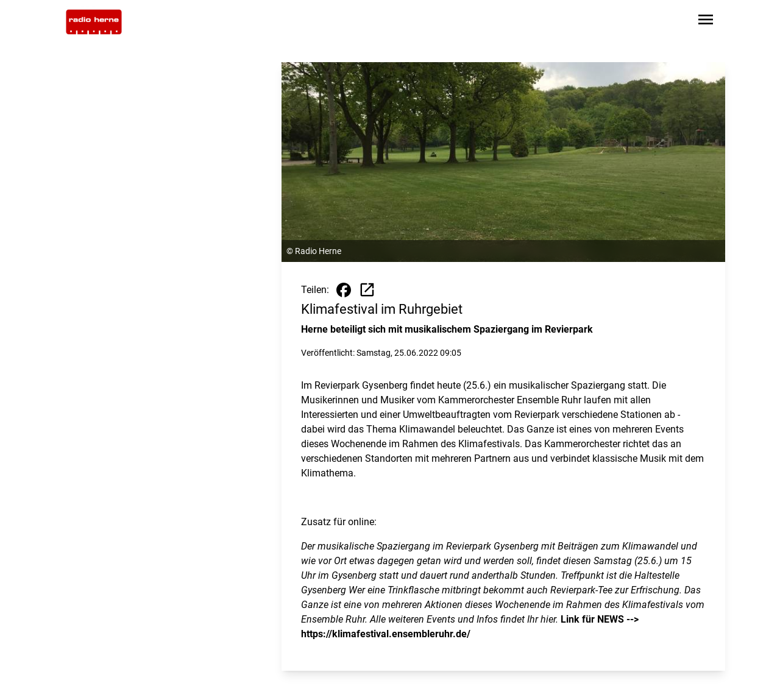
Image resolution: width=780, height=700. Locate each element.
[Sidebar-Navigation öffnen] (706, 22)
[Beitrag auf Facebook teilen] (344, 290)
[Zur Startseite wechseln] (94, 22)
